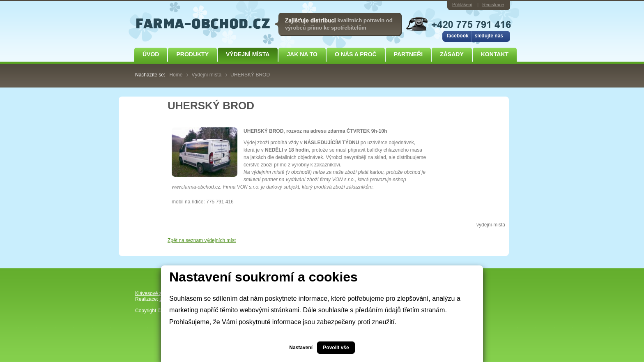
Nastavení (301, 348)
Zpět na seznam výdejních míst (202, 240)
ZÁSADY (452, 54)
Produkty (192, 54)
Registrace (493, 5)
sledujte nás (489, 36)
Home (176, 75)
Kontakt (495, 54)
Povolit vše (336, 348)
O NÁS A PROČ (356, 54)
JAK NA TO (302, 54)
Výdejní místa (248, 54)
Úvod (151, 54)
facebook (458, 36)
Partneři (408, 54)
